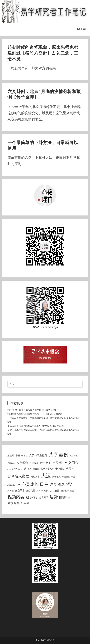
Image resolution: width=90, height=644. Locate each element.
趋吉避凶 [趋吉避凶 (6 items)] (44, 497)
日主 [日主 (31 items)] (44, 484)
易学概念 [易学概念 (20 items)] (57, 484)
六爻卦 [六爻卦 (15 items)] (58, 463)
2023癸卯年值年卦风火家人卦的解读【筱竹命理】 (32, 410)
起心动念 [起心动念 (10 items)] (32, 497)
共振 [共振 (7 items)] (24, 468)
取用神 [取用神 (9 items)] (70, 468)
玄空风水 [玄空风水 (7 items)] (20, 490)
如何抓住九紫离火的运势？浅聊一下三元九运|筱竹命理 (35, 414)
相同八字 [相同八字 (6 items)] (49, 490)
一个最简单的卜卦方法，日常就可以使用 (43, 145)
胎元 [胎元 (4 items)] (72, 491)
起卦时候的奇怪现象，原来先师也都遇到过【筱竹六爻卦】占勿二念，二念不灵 (43, 53)
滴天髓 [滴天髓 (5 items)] (11, 491)
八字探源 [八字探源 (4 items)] (74, 456)
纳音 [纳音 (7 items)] (57, 490)
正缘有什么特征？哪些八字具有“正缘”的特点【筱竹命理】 (36, 426)
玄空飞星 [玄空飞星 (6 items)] (31, 490)
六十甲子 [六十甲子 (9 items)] (45, 463)
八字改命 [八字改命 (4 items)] (11, 463)
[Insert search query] (45, 384)
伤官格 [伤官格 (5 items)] (25, 456)
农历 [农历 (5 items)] (30, 469)
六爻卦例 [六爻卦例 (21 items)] (72, 462)
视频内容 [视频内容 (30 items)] (16, 496)
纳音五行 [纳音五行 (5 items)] (65, 491)
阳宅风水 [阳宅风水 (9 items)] (65, 497)
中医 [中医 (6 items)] (18, 455)
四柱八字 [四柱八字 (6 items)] (35, 476)
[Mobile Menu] (80, 29)
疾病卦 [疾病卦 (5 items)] (40, 491)
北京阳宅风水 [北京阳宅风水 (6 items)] (47, 469)
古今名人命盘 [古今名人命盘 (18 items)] (18, 476)
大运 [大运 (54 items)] (46, 475)
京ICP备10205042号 (45, 640)
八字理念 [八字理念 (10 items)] (22, 463)
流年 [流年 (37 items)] (71, 484)
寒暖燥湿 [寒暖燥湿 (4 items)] (66, 477)
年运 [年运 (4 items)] (73, 477)
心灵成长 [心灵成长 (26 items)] (30, 484)
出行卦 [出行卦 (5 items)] (36, 469)
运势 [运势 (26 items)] (54, 497)
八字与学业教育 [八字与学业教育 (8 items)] (38, 455)
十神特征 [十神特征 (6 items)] (60, 469)
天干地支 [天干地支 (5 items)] (56, 477)
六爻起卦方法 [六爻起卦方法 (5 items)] (14, 469)
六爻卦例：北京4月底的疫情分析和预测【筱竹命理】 (44, 94)
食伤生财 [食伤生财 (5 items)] (25, 503)
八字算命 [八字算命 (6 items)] (34, 463)
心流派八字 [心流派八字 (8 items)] (14, 485)
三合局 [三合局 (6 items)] (11, 455)
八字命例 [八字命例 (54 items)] (59, 454)
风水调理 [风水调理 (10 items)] (13, 503)
